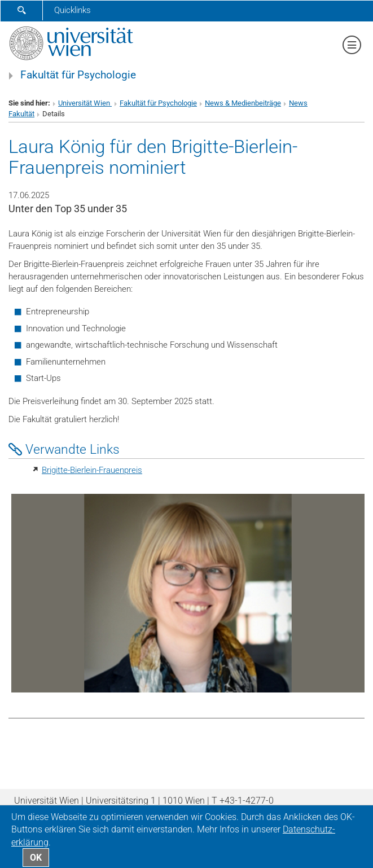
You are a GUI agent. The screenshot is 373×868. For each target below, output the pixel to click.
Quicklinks (73, 10)
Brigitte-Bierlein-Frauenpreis (92, 470)
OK (36, 858)
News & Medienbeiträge (243, 103)
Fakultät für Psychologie (78, 75)
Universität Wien (85, 103)
